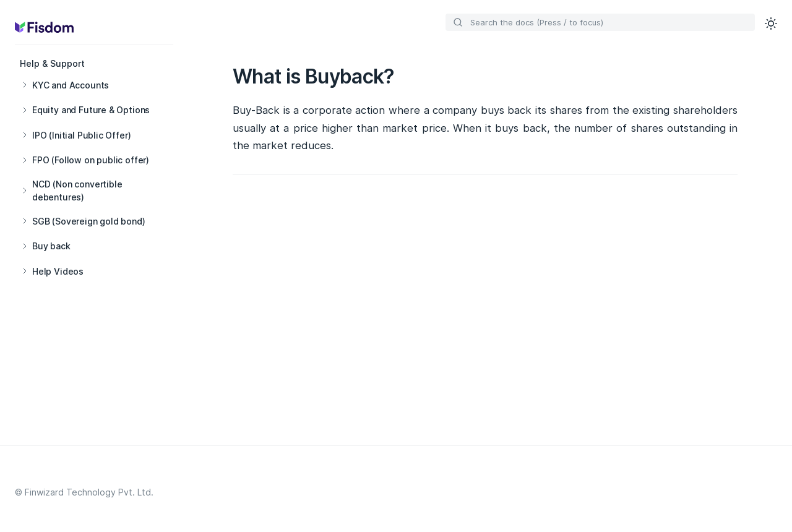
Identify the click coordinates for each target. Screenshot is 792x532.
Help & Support (52, 63)
